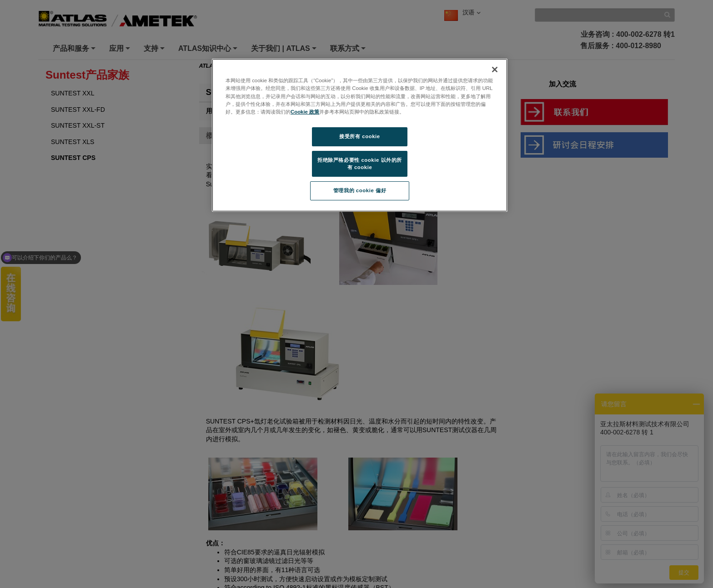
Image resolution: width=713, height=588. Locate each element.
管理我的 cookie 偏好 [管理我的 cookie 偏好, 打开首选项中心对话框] (360, 190)
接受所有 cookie (359, 136)
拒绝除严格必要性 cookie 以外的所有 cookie (360, 164)
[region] (360, 135)
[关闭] (495, 70)
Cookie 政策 (305, 112)
